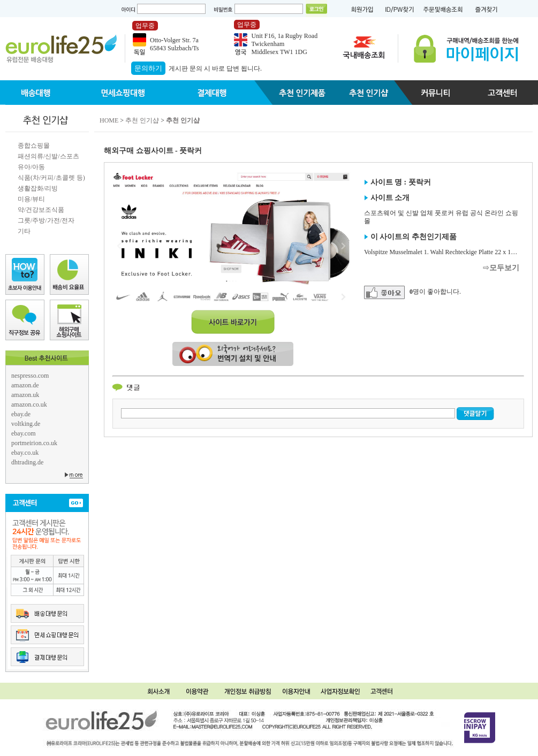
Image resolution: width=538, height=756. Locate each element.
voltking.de (26, 424)
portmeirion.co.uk (34, 443)
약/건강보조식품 (41, 210)
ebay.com (24, 433)
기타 (24, 231)
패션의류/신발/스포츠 (48, 156)
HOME (109, 120)
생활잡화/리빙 (38, 188)
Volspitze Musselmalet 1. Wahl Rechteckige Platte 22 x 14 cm (444, 252)
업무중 (145, 26)
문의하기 (148, 68)
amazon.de (25, 385)
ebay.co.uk (25, 453)
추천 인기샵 (142, 120)
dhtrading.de (27, 462)
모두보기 (504, 268)
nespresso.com (30, 376)
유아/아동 (31, 167)
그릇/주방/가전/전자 (46, 220)
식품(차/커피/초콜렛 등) (51, 178)
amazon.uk (25, 395)
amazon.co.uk (29, 404)
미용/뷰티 (31, 199)
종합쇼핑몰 (34, 146)
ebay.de (21, 414)
